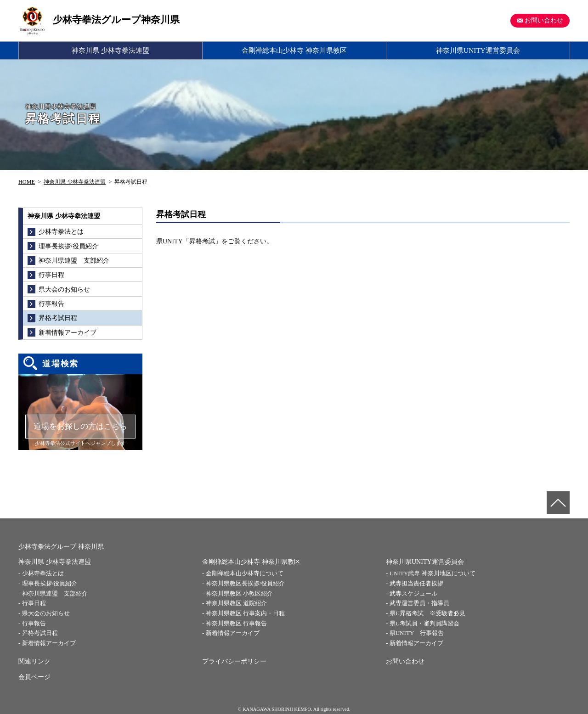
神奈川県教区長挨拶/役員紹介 (246, 583)
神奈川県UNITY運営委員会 (478, 50)
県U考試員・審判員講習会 (424, 623)
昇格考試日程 (40, 633)
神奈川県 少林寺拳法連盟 (110, 50)
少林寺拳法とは (43, 573)
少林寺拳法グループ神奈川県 (116, 20)
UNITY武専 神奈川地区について (433, 573)
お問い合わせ (544, 20)
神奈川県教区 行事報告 (236, 623)
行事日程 (34, 603)
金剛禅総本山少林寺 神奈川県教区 (294, 50)
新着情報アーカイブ (49, 643)
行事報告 (34, 623)
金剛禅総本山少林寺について (245, 573)
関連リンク (34, 661)
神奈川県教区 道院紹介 (236, 603)
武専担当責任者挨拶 (416, 583)
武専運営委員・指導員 (419, 603)
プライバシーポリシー (234, 661)
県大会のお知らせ (46, 613)
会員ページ (34, 677)
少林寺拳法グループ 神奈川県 (61, 547)
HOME (27, 182)
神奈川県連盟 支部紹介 (55, 593)
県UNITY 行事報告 (417, 633)
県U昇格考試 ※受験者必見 (427, 613)
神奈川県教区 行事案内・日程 (245, 613)
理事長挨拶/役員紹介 (50, 583)
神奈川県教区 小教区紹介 (239, 593)
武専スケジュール (413, 593)
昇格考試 (202, 241)
